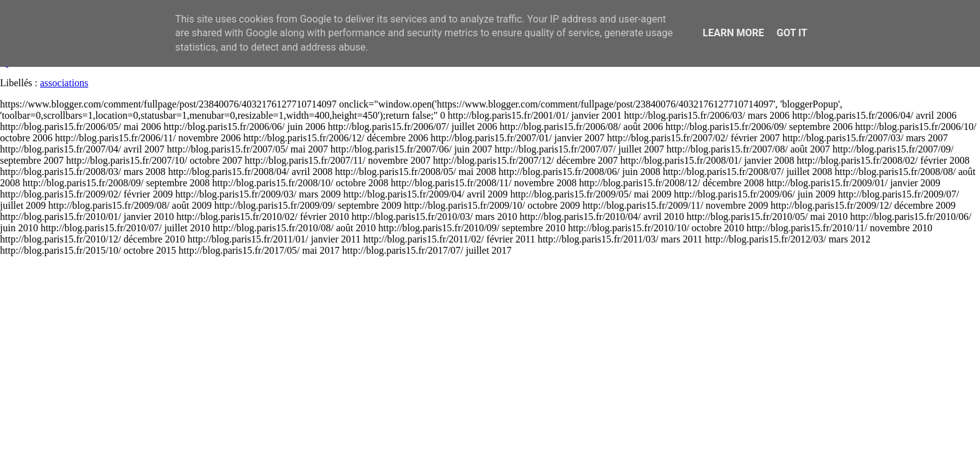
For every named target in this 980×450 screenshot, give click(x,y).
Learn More (733, 33)
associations (64, 83)
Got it (792, 33)
